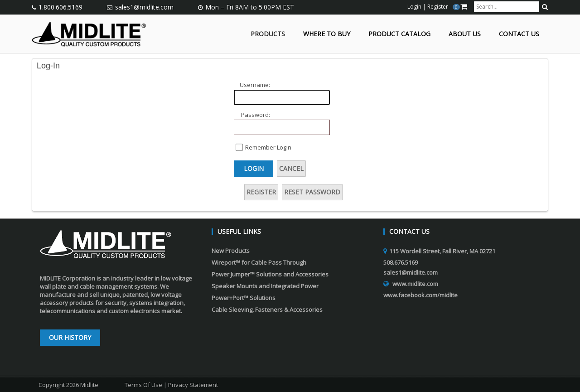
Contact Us (519, 34)
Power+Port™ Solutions (244, 298)
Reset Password (312, 192)
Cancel (291, 168)
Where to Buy (327, 34)
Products (268, 34)
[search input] (507, 7)
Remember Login (268, 147)
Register (261, 192)
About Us (465, 34)
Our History (70, 337)
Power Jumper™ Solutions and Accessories (270, 274)
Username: (255, 85)
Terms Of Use (143, 385)
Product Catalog (399, 34)
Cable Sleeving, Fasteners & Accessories (267, 310)
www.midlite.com (415, 284)
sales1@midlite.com (144, 7)
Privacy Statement (193, 385)
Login (254, 168)
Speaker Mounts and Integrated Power (265, 286)
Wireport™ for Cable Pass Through (259, 262)
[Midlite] (89, 33)
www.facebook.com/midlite (420, 295)
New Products (231, 251)
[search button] (545, 7)
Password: (256, 115)
